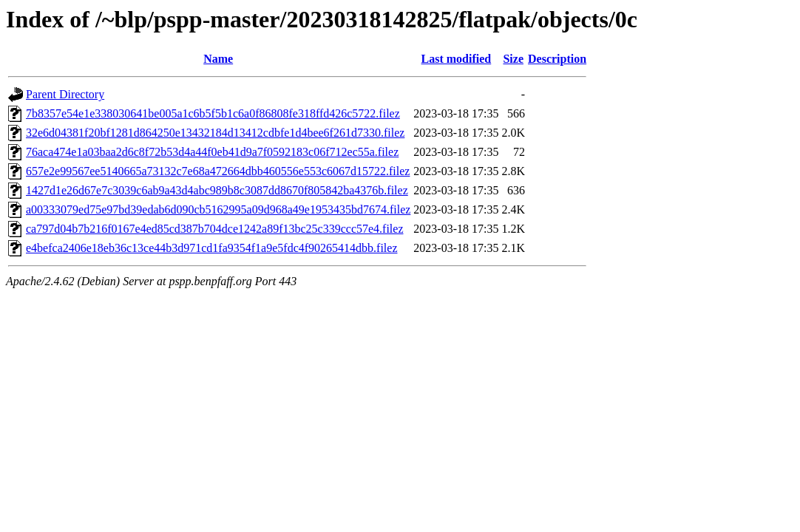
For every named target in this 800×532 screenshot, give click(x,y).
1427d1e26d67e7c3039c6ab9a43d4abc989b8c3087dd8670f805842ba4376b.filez (217, 190)
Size (513, 59)
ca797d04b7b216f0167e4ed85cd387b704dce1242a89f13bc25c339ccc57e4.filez (215, 229)
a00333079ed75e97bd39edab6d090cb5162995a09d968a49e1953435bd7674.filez (218, 209)
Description (557, 59)
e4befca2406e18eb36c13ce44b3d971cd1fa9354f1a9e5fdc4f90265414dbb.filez (211, 248)
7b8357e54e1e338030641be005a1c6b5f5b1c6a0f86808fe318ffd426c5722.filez (213, 113)
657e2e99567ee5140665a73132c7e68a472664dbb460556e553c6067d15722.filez (218, 171)
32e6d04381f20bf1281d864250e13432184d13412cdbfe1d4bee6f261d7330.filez (215, 133)
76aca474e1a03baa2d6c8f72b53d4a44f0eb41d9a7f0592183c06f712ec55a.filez (212, 152)
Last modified (457, 59)
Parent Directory (65, 94)
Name (218, 59)
